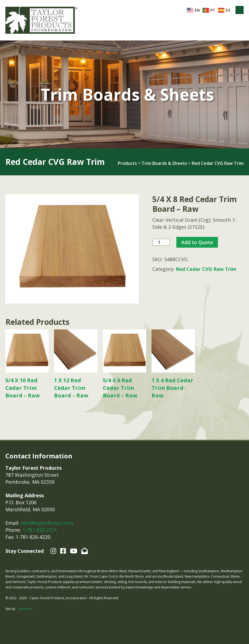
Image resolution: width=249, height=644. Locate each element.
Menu (240, 10)
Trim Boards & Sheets (164, 163)
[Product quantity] (161, 242)
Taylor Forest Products (42, 20)
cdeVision (25, 609)
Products (127, 163)
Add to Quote (197, 242)
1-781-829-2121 (40, 530)
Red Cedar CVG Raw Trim (218, 163)
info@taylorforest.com (47, 523)
